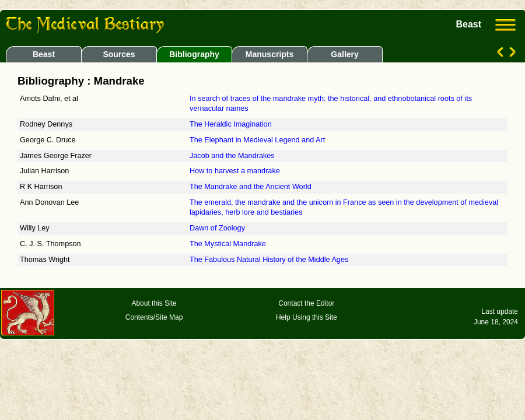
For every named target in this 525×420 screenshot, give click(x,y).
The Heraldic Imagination (231, 124)
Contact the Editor (306, 303)
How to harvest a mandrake (235, 171)
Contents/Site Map (154, 317)
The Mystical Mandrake (228, 244)
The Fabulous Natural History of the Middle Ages (269, 260)
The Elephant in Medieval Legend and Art (257, 140)
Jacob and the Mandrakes (232, 156)
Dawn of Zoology (217, 228)
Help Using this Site (307, 317)
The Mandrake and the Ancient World (251, 187)
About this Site (154, 303)
